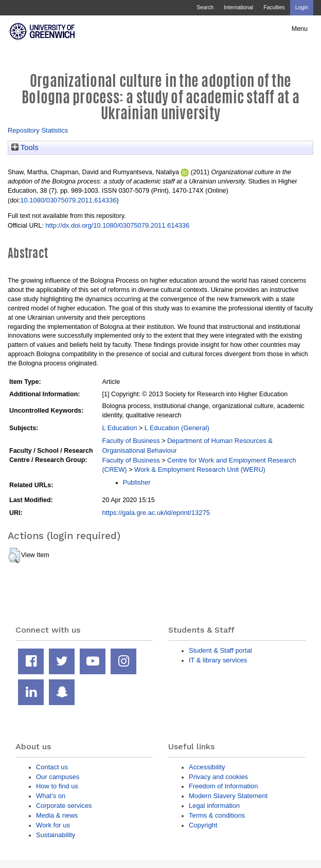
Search (205, 7)
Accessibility (207, 767)
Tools (25, 147)
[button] (14, 556)
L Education (120, 428)
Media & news (57, 815)
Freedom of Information (223, 786)
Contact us (52, 767)
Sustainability (56, 835)
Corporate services (64, 806)
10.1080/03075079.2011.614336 (68, 200)
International (238, 7)
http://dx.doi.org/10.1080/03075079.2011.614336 (117, 225)
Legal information (214, 806)
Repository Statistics (38, 130)
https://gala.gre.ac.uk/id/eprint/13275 (156, 513)
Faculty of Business (131, 441)
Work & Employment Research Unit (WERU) (200, 469)
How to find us (57, 786)
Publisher (137, 482)
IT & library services (218, 660)
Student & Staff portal (220, 650)
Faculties (274, 7)
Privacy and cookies (218, 777)
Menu (300, 29)
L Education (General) (177, 428)
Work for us (53, 825)
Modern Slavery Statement (228, 796)
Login (302, 7)
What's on (51, 796)
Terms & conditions (217, 815)
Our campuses (58, 777)
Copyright (203, 825)
